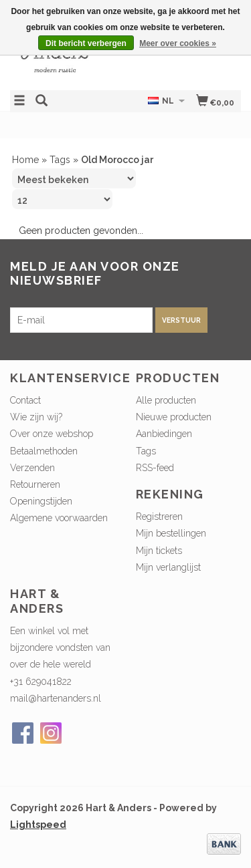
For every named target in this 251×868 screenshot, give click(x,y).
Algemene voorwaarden (59, 518)
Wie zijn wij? (36, 417)
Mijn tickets (159, 551)
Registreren (159, 517)
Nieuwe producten (174, 417)
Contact (25, 400)
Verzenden (32, 468)
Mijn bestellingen (171, 533)
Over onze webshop (52, 434)
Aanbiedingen (164, 434)
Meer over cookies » (178, 43)
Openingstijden (41, 501)
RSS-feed (155, 468)
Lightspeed (38, 825)
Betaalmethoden (44, 451)
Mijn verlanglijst (168, 567)
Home (25, 160)
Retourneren (35, 484)
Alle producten (166, 400)
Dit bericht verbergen (86, 43)
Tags (60, 160)
